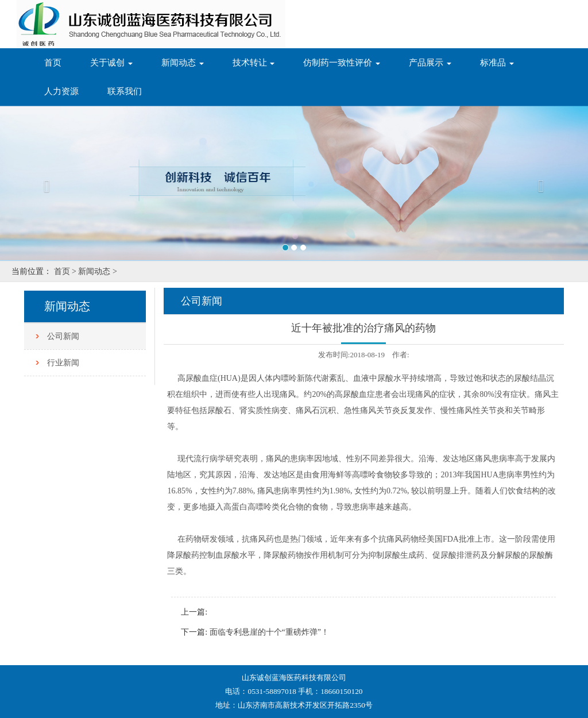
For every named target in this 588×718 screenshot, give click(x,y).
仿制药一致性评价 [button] (342, 63)
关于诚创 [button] (111, 63)
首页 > (65, 271)
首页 (60, 62)
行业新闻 (63, 363)
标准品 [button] (497, 63)
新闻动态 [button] (183, 63)
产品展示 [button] (430, 63)
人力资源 (61, 91)
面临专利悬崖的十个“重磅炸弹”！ (268, 632)
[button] (44, 183)
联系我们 (125, 91)
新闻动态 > (97, 271)
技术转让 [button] (254, 63)
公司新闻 (63, 336)
